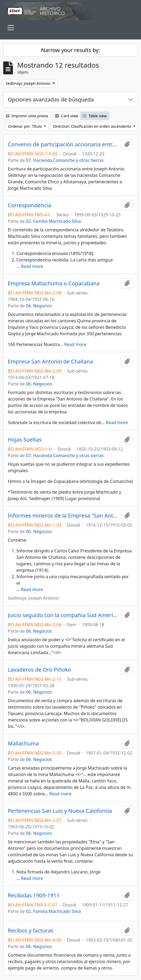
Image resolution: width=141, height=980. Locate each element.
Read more (32, 266)
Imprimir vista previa (27, 116)
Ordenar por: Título (26, 126)
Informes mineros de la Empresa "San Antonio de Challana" (63, 516)
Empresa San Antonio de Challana (50, 362)
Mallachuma (23, 744)
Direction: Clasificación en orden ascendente (93, 126)
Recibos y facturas (31, 931)
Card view (67, 116)
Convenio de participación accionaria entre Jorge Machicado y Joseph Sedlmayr (63, 144)
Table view (95, 116)
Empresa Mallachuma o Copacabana (54, 283)
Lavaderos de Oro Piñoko (39, 670)
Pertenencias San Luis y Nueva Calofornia (60, 811)
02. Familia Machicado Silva (53, 221)
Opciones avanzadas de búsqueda (51, 99)
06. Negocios (39, 306)
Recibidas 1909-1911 (34, 895)
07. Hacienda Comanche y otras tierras (65, 160)
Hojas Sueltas (25, 440)
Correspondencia (29, 205)
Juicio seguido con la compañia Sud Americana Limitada (63, 615)
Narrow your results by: (71, 50)
